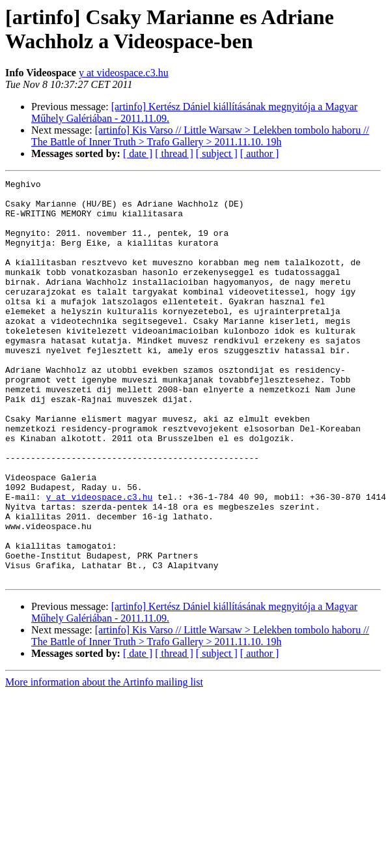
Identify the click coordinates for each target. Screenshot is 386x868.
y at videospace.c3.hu (124, 73)
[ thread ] (174, 153)
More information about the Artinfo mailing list (104, 762)
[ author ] (260, 153)
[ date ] (138, 153)
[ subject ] (217, 153)
